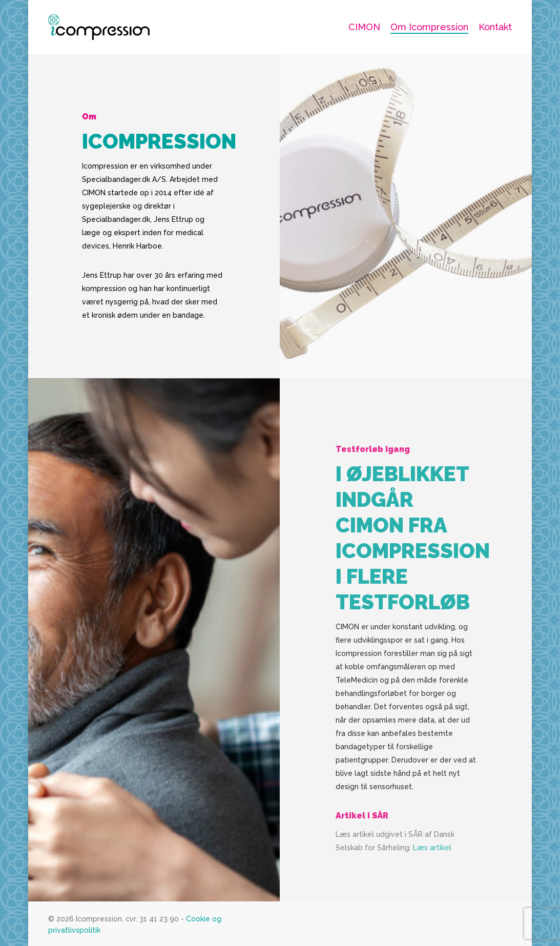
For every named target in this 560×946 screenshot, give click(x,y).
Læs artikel (432, 863)
